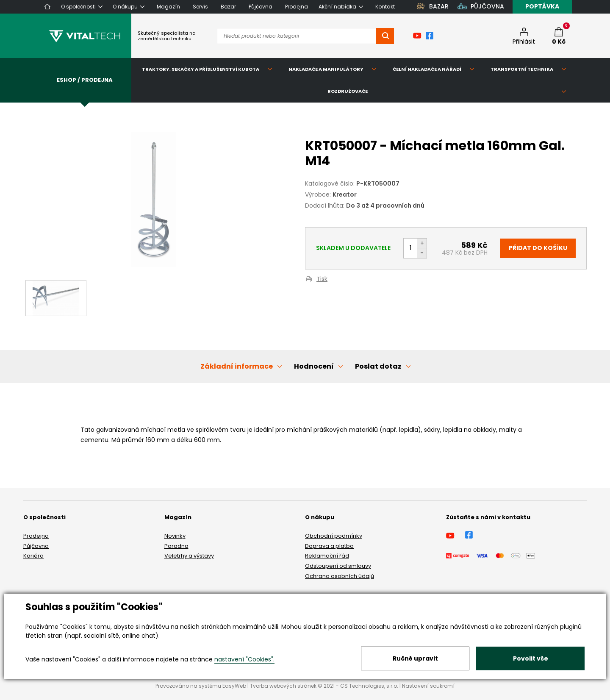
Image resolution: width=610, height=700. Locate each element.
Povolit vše (531, 658)
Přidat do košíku (538, 248)
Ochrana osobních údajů (340, 576)
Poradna (176, 546)
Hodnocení (314, 366)
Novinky (175, 536)
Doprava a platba (329, 546)
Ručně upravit (415, 658)
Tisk (322, 279)
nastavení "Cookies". (244, 659)
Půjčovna (36, 546)
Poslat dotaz (378, 366)
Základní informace (237, 366)
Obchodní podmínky (334, 536)
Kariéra (33, 556)
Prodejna (36, 536)
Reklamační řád (327, 556)
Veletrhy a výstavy (189, 556)
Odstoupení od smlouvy (338, 566)
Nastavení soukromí (428, 686)
